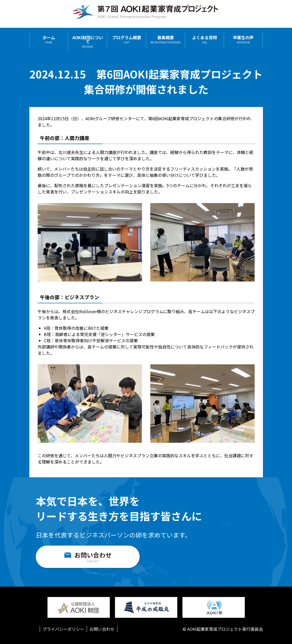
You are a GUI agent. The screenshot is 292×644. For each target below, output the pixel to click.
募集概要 (165, 40)
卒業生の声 (243, 40)
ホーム (49, 40)
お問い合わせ (102, 629)
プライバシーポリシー (63, 629)
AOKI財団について (88, 42)
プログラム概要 (127, 40)
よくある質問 (205, 40)
